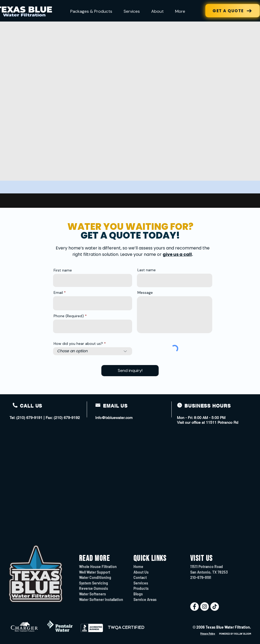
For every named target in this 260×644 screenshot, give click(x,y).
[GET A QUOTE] (233, 11)
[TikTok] (215, 607)
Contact (140, 577)
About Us (141, 572)
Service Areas (145, 599)
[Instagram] (205, 607)
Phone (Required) (69, 316)
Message (145, 293)
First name (63, 270)
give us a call (177, 254)
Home (138, 567)
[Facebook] (194, 607)
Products (141, 588)
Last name (147, 270)
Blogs (138, 594)
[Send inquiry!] (130, 371)
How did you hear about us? (78, 344)
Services (141, 583)
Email (58, 293)
